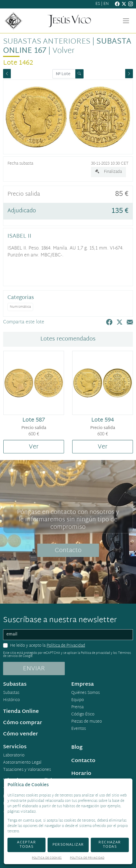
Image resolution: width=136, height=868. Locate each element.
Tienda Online (21, 712)
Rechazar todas (110, 845)
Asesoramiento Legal (22, 763)
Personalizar (68, 845)
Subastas (11, 693)
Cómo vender (21, 734)
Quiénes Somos (85, 693)
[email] (68, 635)
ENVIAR (34, 669)
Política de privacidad (95, 653)
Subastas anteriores (47, 42)
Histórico (11, 700)
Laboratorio (14, 756)
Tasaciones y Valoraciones (27, 770)
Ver (34, 447)
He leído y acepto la (48, 646)
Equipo (78, 700)
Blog (77, 747)
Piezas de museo (87, 722)
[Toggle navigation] (126, 21)
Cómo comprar (23, 723)
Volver (64, 51)
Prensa (77, 707)
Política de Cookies (47, 858)
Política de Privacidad (66, 646)
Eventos (79, 729)
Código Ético (83, 715)
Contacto (68, 551)
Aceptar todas (26, 845)
